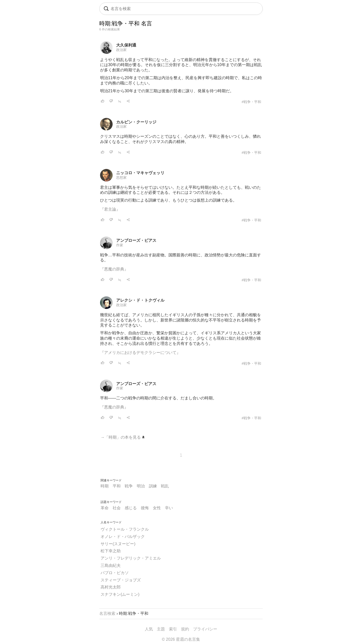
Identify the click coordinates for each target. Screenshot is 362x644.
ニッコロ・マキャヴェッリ (140, 173)
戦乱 (165, 486)
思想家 (121, 177)
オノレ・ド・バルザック (123, 537)
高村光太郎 (111, 587)
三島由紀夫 (111, 565)
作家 (120, 245)
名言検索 (107, 613)
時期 (105, 486)
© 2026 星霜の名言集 (181, 639)
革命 (105, 508)
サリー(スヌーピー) (118, 544)
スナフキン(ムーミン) (120, 594)
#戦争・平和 (251, 102)
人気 (149, 629)
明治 (141, 486)
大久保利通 (126, 45)
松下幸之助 (111, 551)
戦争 (129, 486)
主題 (161, 629)
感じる (131, 508)
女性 (157, 508)
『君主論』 (110, 209)
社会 (117, 508)
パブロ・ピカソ (115, 573)
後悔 (145, 508)
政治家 (121, 50)
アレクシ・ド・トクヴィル (140, 300)
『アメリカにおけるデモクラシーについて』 (140, 353)
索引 (173, 629)
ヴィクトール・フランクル (125, 529)
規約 (185, 629)
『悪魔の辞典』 (114, 269)
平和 (117, 486)
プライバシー (205, 629)
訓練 (153, 486)
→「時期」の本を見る (123, 437)
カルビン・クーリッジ (136, 122)
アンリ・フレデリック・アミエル (131, 558)
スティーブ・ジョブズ (121, 580)
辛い (169, 508)
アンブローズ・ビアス (136, 240)
